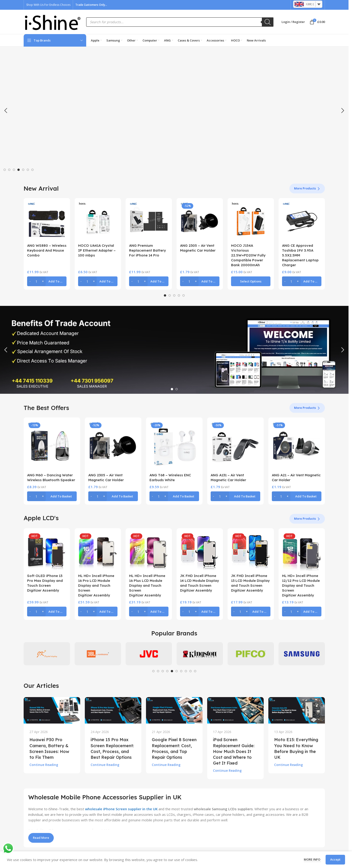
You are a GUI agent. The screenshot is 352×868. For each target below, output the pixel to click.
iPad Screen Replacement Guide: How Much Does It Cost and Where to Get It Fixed (234, 751)
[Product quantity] (36, 281)
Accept (335, 859)
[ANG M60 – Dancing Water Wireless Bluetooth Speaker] (52, 446)
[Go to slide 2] (9, 170)
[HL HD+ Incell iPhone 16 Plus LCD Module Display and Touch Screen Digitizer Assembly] (149, 551)
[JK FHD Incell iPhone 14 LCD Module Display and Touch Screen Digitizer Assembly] (200, 551)
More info (312, 859)
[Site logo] (53, 22)
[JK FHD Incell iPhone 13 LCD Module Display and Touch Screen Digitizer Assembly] (251, 551)
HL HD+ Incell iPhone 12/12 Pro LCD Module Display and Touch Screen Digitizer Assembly (301, 585)
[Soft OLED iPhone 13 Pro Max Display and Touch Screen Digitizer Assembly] (47, 551)
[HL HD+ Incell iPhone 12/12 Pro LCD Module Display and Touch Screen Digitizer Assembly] (302, 551)
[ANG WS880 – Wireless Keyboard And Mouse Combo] (47, 221)
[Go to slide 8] (186, 671)
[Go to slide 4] (19, 170)
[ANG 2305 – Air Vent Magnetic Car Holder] (200, 221)
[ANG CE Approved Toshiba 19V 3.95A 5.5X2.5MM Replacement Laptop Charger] (302, 221)
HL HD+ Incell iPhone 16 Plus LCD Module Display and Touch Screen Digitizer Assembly (147, 585)
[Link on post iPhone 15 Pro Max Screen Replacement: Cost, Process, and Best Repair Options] (113, 710)
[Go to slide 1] (5, 170)
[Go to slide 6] (28, 170)
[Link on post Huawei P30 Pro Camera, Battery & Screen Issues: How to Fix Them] (52, 710)
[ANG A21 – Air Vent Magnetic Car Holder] (297, 446)
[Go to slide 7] (32, 170)
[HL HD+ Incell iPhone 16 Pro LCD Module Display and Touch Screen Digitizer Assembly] (98, 551)
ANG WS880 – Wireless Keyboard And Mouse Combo (47, 250)
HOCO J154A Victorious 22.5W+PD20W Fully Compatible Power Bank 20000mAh (248, 255)
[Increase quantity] (43, 281)
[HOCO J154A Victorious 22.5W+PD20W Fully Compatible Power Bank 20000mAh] (251, 221)
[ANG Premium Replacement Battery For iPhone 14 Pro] (149, 221)
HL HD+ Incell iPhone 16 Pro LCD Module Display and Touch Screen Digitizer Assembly (96, 585)
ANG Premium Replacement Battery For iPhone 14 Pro (147, 250)
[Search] (268, 22)
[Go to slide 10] (195, 671)
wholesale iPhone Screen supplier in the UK (121, 809)
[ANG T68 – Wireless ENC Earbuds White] (174, 446)
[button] (6, 111)
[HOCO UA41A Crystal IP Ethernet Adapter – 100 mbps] (98, 221)
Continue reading (44, 765)
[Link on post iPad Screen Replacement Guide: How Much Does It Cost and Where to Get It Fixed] (235, 710)
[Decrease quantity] (30, 281)
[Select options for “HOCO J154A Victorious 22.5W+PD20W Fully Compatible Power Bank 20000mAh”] (251, 281)
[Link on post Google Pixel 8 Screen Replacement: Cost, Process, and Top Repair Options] (174, 710)
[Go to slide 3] (14, 170)
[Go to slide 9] (190, 671)
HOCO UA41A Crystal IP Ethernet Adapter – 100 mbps (97, 250)
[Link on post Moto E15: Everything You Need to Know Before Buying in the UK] (297, 710)
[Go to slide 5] (23, 170)
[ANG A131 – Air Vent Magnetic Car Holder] (235, 446)
